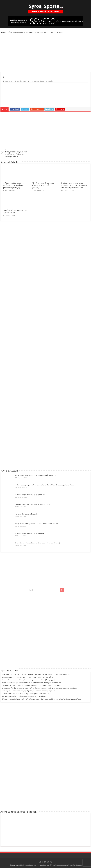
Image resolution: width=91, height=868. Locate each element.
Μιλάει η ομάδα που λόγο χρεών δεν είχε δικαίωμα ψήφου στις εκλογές (14, 185)
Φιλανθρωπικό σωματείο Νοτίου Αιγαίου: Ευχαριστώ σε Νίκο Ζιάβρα (27, 694)
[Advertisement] (45, 53)
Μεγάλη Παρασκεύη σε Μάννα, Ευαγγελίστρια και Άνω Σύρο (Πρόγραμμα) (28, 680)
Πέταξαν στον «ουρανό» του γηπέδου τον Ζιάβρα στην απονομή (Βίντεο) (34, 32)
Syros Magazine (9, 670)
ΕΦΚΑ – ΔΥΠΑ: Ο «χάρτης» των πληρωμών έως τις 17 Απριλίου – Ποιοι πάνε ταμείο (31, 685)
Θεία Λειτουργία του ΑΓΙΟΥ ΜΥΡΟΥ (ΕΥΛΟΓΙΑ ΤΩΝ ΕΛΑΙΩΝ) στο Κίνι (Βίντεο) (28, 677)
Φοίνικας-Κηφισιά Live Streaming (27, 514)
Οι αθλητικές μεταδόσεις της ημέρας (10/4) (30, 495)
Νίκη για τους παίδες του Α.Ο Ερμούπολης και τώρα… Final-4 (36, 524)
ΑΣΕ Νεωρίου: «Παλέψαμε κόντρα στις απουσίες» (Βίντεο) (43, 185)
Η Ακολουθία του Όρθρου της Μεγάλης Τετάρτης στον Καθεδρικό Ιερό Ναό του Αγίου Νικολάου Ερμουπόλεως (41, 699)
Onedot (79, 865)
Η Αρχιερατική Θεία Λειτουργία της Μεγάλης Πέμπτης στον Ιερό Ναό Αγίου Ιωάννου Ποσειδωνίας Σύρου (39, 688)
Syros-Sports (9, 81)
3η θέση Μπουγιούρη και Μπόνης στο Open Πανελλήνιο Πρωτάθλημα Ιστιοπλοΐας (75, 185)
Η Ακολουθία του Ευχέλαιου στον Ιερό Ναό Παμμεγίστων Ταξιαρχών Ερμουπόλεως (32, 683)
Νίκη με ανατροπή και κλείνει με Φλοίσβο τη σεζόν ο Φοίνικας (24, 696)
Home (3, 32)
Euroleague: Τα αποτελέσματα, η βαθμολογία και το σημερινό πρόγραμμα (28, 691)
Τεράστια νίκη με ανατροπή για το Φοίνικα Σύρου (33, 504)
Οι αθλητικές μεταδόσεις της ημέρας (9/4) (30, 533)
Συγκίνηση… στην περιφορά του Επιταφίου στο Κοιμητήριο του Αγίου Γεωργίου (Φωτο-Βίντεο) (36, 674)
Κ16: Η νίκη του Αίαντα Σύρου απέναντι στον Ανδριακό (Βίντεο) (37, 543)
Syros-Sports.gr (44, 865)
